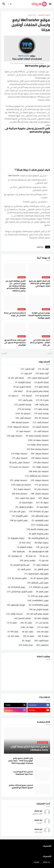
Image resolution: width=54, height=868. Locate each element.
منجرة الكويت (41, 641)
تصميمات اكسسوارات (18, 427)
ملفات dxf (43, 632)
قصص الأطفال (41, 569)
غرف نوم (44, 560)
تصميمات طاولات (41, 467)
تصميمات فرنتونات (40, 480)
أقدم (5, 353)
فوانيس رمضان (28, 560)
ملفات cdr (27, 627)
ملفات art (43, 627)
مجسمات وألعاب (14, 614)
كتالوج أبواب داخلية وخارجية (36, 574)
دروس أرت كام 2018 (39, 511)
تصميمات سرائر (41, 462)
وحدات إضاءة (26, 645)
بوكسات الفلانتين (23, 405)
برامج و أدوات (25, 400)
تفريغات (44, 498)
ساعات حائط (25, 543)
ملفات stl (29, 636)
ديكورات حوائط (42, 543)
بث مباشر (13, 396)
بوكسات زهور (41, 409)
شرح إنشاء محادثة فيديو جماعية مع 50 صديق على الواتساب (15, 343)
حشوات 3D (42, 502)
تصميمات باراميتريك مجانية (37, 436)
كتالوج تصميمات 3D (17, 578)
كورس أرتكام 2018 (17, 587)
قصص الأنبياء (24, 569)
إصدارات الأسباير (41, 382)
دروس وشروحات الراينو (39, 534)
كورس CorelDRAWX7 (38, 600)
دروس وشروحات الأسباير (38, 529)
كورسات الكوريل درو (39, 609)
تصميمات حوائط (19, 454)
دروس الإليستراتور (40, 516)
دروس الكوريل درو (19, 520)
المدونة (27, 396)
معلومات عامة (41, 618)
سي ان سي (42, 547)
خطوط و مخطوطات (24, 507)
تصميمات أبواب (23, 418)
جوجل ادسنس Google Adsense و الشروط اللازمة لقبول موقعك (39, 315)
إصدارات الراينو (42, 387)
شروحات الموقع (25, 547)
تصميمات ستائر (20, 458)
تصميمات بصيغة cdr (38, 440)
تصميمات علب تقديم (19, 467)
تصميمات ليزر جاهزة (21, 485)
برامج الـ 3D (42, 400)
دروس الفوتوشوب (40, 520)
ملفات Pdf (13, 632)
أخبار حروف (26, 373)
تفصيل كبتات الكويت (25, 498)
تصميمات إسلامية (20, 422)
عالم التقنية (32, 15)
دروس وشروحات (40, 525)
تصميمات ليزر (42, 485)
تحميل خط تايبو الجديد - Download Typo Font (22, 773)
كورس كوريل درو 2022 (38, 596)
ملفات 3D (26, 623)
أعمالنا (18, 391)
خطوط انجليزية (26, 502)
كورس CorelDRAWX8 (39, 605)
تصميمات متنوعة (22, 489)
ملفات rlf (43, 636)
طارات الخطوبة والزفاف (39, 551)
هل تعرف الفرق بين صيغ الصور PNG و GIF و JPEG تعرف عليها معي (40, 283)
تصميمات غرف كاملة (39, 471)
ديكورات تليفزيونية (16, 538)
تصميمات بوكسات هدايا (38, 449)
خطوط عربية (43, 507)
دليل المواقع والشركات (38, 538)
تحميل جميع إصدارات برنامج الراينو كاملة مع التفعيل (21, 786)
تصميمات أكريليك (41, 427)
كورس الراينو (42, 592)
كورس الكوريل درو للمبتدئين (20, 592)
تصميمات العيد (23, 431)
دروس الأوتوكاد (20, 516)
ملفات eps (28, 632)
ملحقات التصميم (23, 618)
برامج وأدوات (42, 405)
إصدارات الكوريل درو (22, 387)
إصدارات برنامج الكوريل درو (37, 391)
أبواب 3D (43, 369)
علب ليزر (44, 556)
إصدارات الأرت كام (16, 378)
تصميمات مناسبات (40, 494)
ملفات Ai (12, 623)
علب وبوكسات (15, 556)
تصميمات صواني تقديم (19, 462)
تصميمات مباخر (41, 489)
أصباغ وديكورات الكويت (38, 378)
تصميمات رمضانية (40, 458)
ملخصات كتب (42, 623)
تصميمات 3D (42, 418)
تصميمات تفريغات (40, 454)
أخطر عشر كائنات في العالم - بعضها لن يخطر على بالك (40, 343)
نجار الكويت (42, 645)
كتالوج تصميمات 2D (40, 578)
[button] (50, 4)
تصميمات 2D (23, 413)
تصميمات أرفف (41, 422)
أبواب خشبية (42, 373)
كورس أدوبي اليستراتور (38, 583)
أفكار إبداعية (42, 396)
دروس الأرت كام (18, 511)
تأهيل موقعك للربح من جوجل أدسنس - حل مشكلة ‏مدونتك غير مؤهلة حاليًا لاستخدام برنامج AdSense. (16, 286)
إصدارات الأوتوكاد (23, 382)
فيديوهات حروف (41, 565)
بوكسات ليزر (24, 409)
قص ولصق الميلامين (20, 565)
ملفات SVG (14, 636)
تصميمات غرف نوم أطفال (37, 476)
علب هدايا (31, 556)
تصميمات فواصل (19, 480)
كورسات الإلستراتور (16, 605)
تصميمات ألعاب (41, 431)
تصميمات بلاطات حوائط (38, 445)
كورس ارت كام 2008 (39, 587)
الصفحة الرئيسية (44, 15)
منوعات (26, 641)
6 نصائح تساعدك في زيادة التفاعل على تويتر (15, 314)
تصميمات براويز (15, 436)
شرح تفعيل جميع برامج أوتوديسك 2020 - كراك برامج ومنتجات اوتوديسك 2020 (21, 761)
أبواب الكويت (28, 369)
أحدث (49, 353)
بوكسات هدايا (41, 413)
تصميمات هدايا (20, 494)
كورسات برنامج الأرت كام (37, 614)
